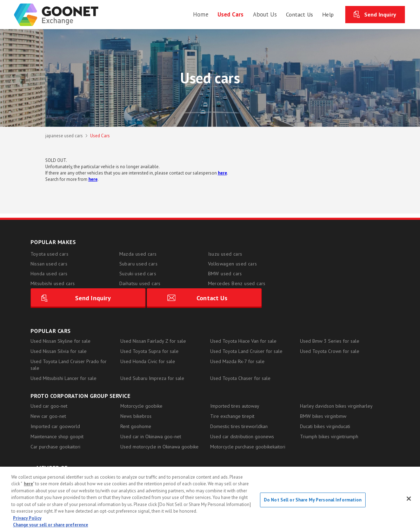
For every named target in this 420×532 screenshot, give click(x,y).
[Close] (409, 499)
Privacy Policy (27, 518)
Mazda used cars (138, 254)
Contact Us (347, 277)
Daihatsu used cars (140, 283)
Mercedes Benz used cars (237, 283)
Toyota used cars (49, 254)
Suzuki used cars (138, 274)
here (28, 484)
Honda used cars (49, 274)
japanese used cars (64, 136)
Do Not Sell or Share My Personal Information (313, 500)
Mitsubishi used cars (53, 283)
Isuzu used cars (225, 254)
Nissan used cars (49, 264)
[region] (210, 499)
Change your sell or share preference (51, 525)
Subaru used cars (138, 264)
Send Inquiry (380, 14)
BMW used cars (225, 274)
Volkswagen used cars (233, 264)
